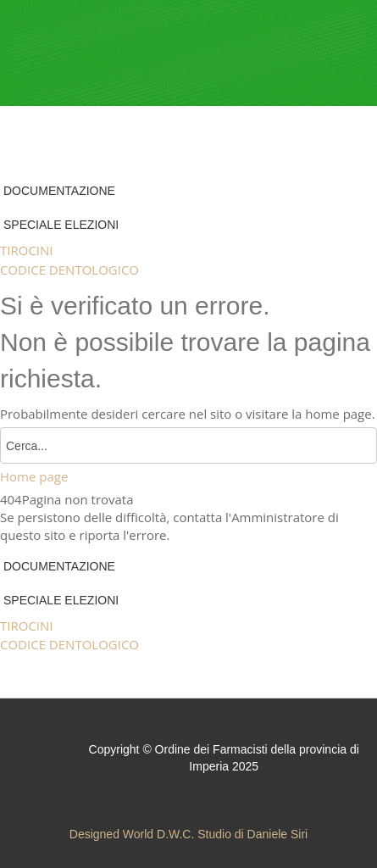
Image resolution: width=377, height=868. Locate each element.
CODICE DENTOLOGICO (69, 270)
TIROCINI (27, 250)
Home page (34, 476)
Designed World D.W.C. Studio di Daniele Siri (188, 834)
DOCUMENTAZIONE (59, 191)
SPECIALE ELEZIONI (61, 225)
